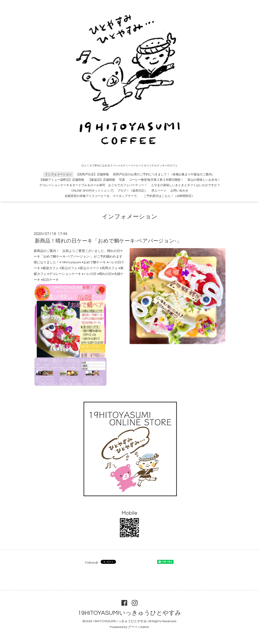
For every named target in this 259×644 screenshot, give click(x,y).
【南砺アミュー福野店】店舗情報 (62, 180)
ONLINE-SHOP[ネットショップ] (92, 191)
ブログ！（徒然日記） (132, 191)
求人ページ (159, 191)
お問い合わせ (179, 191)
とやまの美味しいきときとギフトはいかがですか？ (186, 185)
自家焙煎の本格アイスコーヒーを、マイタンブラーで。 (102, 196)
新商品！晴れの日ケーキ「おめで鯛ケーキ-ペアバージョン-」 (108, 241)
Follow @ (92, 563)
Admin (145, 627)
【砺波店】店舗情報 (102, 180)
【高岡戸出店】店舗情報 (92, 174)
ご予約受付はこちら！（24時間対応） (169, 196)
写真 (122, 180)
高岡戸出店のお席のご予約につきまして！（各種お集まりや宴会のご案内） (164, 174)
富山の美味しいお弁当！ (204, 180)
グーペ (133, 627)
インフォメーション (58, 174)
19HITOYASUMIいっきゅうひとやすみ (129, 613)
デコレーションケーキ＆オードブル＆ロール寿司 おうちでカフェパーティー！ (93, 185)
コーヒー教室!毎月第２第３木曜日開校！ (156, 180)
